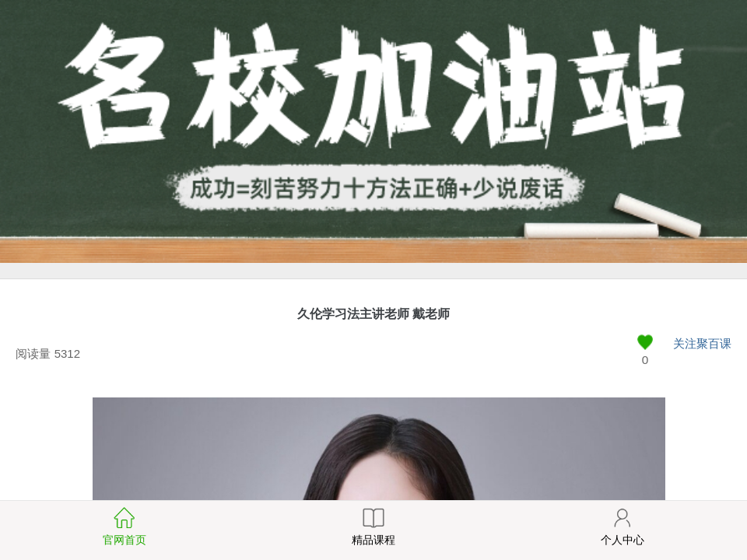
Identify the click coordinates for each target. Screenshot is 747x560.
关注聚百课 (702, 343)
